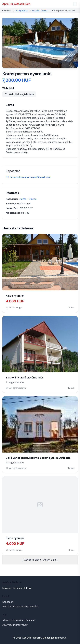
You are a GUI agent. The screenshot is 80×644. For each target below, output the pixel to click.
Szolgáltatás (22, 11)
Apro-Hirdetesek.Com (16, 4)
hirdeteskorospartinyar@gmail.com (30, 177)
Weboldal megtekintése (19, 94)
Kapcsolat (8, 602)
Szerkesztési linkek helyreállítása (20, 606)
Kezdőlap (7, 11)
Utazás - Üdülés (40, 11)
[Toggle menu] (75, 4)
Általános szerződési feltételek (19, 620)
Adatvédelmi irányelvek (15, 625)
